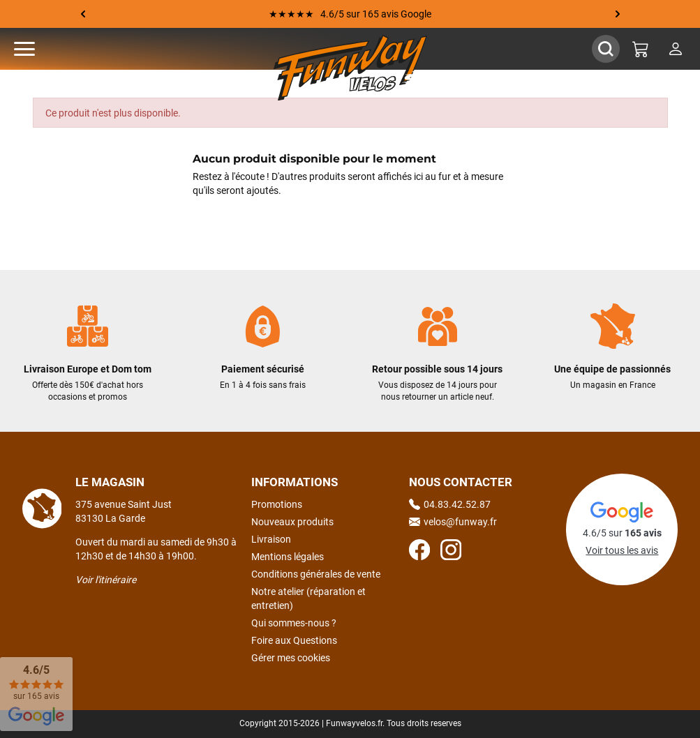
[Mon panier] (641, 49)
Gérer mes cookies (291, 658)
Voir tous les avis (622, 550)
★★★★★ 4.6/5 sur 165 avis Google (350, 14)
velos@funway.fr (453, 522)
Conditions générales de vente (316, 574)
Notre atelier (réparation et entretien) (308, 598)
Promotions (277, 504)
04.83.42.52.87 (450, 504)
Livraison (271, 539)
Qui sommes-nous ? (294, 623)
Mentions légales (288, 557)
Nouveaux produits (292, 522)
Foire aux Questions (294, 640)
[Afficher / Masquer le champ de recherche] (606, 49)
